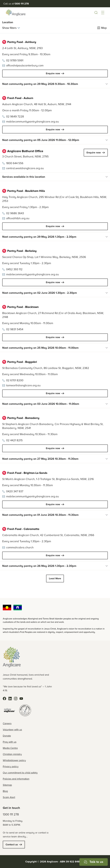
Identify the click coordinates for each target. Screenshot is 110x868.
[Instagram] (16, 699)
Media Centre (10, 748)
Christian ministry (12, 754)
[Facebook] (4, 699)
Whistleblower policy (14, 760)
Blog (5, 791)
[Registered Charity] (25, 710)
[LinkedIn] (10, 699)
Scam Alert (9, 797)
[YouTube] (21, 699)
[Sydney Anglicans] (10, 710)
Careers (7, 723)
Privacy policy (11, 766)
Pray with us (10, 742)
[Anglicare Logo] (16, 13)
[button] (103, 13)
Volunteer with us (12, 730)
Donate (7, 736)
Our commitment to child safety (20, 773)
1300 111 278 (11, 814)
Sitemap (7, 785)
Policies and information (16, 779)
